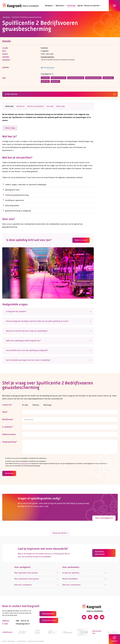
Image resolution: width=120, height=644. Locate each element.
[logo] (12, 6)
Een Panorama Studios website (36, 641)
